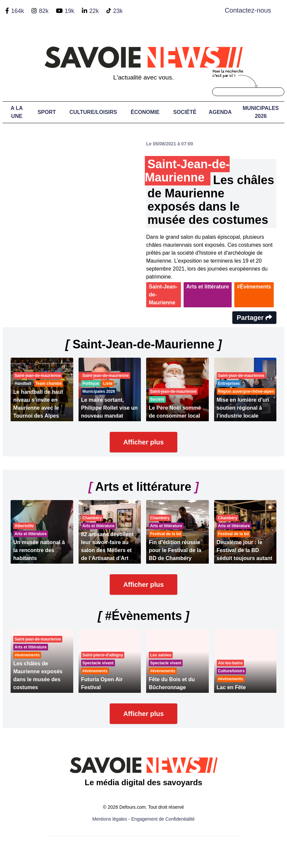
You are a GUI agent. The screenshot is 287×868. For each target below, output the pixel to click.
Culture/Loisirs (93, 112)
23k (118, 11)
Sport (47, 112)
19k (69, 11)
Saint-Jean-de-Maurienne (163, 295)
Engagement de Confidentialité (163, 819)
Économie (145, 112)
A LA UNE (17, 112)
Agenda (220, 112)
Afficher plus (143, 442)
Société (185, 112)
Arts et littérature (208, 287)
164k (17, 11)
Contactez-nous (248, 10)
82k (44, 11)
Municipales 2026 (261, 112)
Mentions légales (110, 819)
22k (94, 11)
